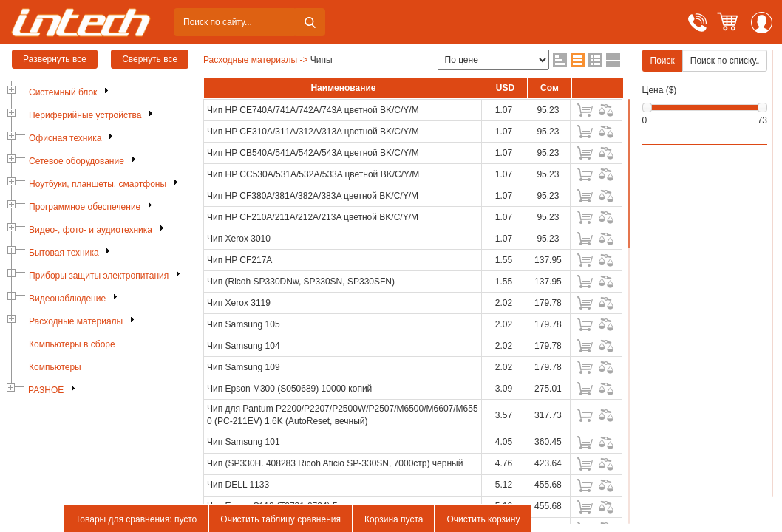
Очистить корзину (483, 519)
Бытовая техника (64, 253)
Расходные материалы (76, 321)
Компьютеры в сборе (72, 344)
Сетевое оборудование (76, 161)
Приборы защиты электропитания (99, 276)
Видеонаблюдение (67, 299)
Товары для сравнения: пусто (136, 519)
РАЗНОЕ (46, 390)
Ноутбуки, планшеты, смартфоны (98, 184)
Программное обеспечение (85, 207)
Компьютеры (55, 367)
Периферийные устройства (85, 115)
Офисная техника (65, 138)
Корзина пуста (394, 519)
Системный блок (63, 92)
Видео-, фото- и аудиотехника (91, 230)
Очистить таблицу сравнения (280, 519)
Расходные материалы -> (256, 60)
